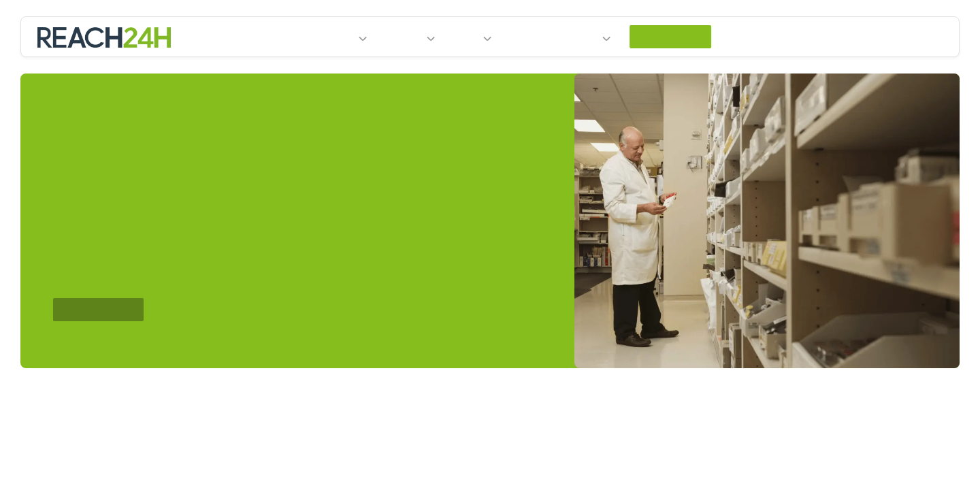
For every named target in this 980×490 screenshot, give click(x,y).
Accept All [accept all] (884, 24)
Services (398, 71)
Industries (321, 71)
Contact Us (685, 71)
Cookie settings (782, 24)
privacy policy (304, 32)
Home (265, 71)
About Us (586, 71)
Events (529, 71)
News (466, 71)
